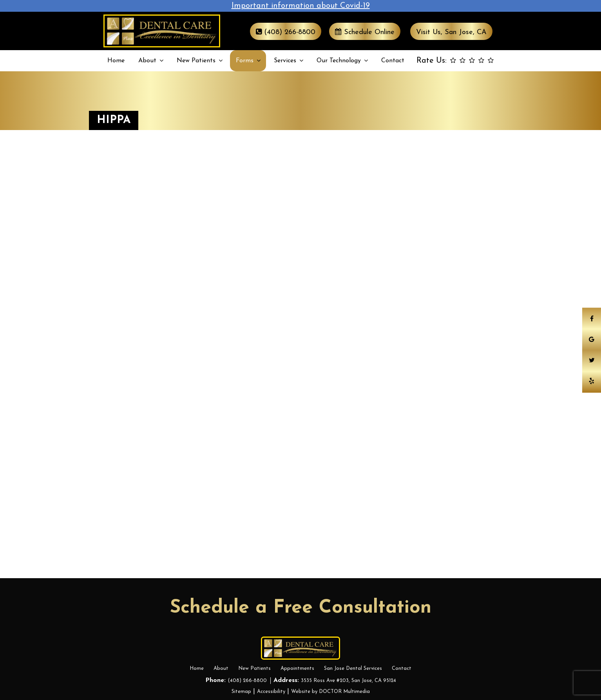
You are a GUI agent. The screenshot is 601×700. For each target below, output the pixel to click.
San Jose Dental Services (353, 668)
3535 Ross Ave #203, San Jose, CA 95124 (348, 681)
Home (116, 61)
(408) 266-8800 (286, 32)
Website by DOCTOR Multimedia (330, 692)
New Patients (196, 61)
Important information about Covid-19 (301, 6)
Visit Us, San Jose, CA (451, 32)
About (147, 61)
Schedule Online (365, 32)
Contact (393, 61)
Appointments (297, 668)
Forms (245, 61)
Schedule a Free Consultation (301, 608)
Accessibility (271, 692)
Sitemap (241, 692)
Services (285, 61)
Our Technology (339, 61)
